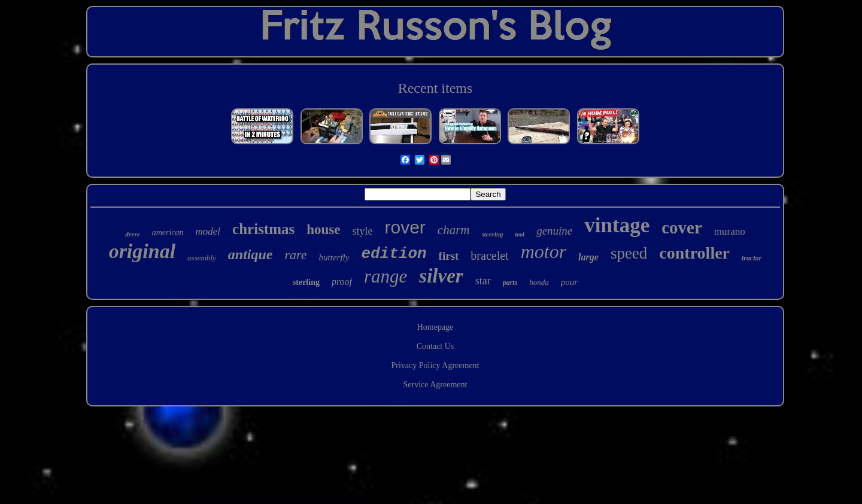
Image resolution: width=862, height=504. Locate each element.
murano (730, 231)
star (483, 281)
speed (629, 253)
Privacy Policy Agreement (435, 365)
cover (682, 227)
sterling (306, 282)
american (168, 233)
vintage (617, 225)
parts (510, 283)
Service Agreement (435, 385)
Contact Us (435, 346)
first (449, 256)
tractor (752, 258)
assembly (202, 258)
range (386, 276)
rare (295, 255)
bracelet (489, 256)
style (363, 231)
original (142, 251)
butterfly (334, 257)
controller (694, 253)
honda (539, 282)
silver (441, 276)
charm (454, 230)
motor (544, 251)
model (208, 231)
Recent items (435, 88)
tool (520, 234)
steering (493, 234)
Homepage (435, 327)
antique (251, 254)
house (323, 230)
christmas (263, 229)
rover (405, 227)
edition (394, 254)
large (588, 257)
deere (132, 234)
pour (569, 282)
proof (342, 282)
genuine (554, 231)
